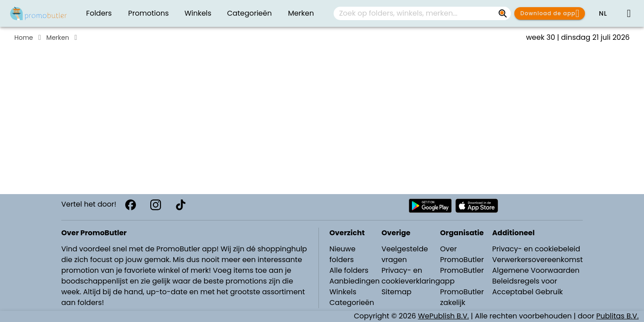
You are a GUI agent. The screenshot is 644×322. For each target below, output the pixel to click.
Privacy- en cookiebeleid (536, 249)
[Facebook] (131, 205)
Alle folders (349, 270)
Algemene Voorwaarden (536, 270)
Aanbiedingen (355, 281)
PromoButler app (462, 276)
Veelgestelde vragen (405, 254)
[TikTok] (181, 205)
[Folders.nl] (38, 13)
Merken (58, 38)
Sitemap (396, 292)
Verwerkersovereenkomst (537, 260)
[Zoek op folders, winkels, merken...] (503, 13)
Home (24, 38)
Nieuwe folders (343, 254)
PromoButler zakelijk (462, 297)
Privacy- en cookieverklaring (411, 276)
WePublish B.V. (444, 316)
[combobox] (422, 13)
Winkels (343, 292)
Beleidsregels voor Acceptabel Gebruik (527, 286)
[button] (603, 13)
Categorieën (352, 303)
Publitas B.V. (617, 316)
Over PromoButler (462, 254)
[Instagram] (156, 205)
